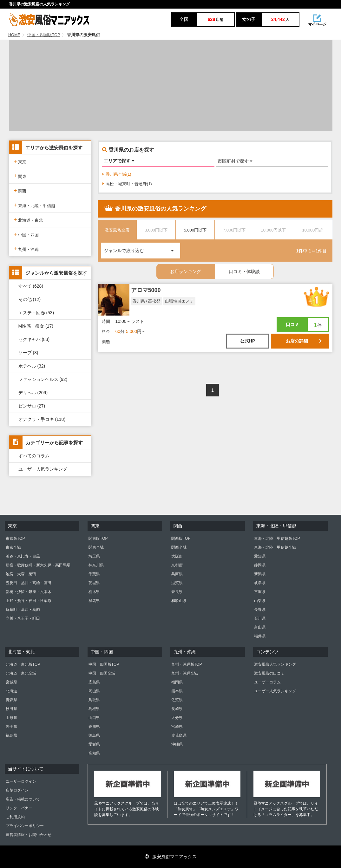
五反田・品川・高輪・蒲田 (29, 583)
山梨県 (260, 601)
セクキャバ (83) (34, 339)
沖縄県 (177, 744)
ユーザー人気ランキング (43, 469)
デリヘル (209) (33, 393)
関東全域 (96, 547)
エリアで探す (119, 161)
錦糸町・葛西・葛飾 (23, 610)
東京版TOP (15, 538)
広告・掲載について (23, 799)
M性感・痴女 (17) (36, 326)
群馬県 (94, 601)
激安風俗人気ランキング (275, 664)
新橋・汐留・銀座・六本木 (29, 592)
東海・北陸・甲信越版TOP (277, 538)
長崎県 (177, 709)
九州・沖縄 (26, 249)
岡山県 (94, 691)
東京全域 (13, 547)
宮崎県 (177, 727)
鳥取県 (94, 700)
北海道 (11, 691)
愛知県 (260, 556)
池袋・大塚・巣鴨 (21, 574)
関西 (20, 190)
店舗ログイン (17, 790)
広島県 (94, 682)
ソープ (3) (28, 353)
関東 (20, 176)
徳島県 (94, 735)
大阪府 (177, 556)
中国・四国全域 (102, 673)
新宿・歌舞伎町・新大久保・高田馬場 (38, 565)
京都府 (177, 565)
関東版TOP (98, 538)
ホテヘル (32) (32, 366)
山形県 (11, 718)
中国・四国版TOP (44, 35)
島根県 (94, 709)
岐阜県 (260, 583)
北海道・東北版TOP (23, 664)
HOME (14, 35)
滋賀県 (177, 583)
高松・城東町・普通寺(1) (127, 184)
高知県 (94, 753)
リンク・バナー (19, 808)
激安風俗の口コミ (269, 673)
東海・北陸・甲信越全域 (275, 547)
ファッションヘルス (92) (43, 379)
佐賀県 (177, 700)
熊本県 (177, 691)
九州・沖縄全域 (185, 673)
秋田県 (11, 709)
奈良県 (177, 592)
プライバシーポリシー (25, 826)
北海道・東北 (28, 220)
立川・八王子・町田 (23, 618)
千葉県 (94, 574)
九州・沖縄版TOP (187, 664)
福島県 (11, 735)
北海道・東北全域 (21, 673)
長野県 (260, 610)
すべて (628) (31, 286)
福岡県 (177, 682)
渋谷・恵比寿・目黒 (23, 556)
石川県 (260, 618)
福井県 (260, 636)
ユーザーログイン (21, 781)
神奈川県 (96, 565)
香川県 (94, 727)
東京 (20, 161)
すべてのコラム (34, 456)
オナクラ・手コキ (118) (42, 419)
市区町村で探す (235, 161)
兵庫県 (177, 574)
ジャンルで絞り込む (142, 248)
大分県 (177, 718)
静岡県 (260, 565)
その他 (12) (30, 299)
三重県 (260, 592)
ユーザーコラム (267, 682)
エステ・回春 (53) (36, 313)
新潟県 (260, 574)
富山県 (260, 627)
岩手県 (11, 727)
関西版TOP (181, 538)
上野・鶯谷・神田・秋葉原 (29, 601)
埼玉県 (94, 556)
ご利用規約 (15, 817)
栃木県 (94, 592)
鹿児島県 (179, 735)
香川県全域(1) (117, 174)
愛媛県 (94, 744)
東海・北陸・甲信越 (35, 205)
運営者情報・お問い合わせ (29, 835)
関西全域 (179, 547)
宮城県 (11, 682)
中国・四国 (26, 234)
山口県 (94, 718)
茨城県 (94, 583)
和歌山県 (179, 601)
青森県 (11, 700)
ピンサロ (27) (32, 406)
